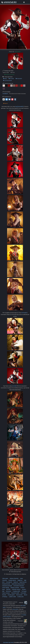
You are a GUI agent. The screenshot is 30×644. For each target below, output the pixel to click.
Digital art (20, 580)
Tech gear (24, 591)
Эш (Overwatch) (7, 81)
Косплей (11, 79)
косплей (14, 386)
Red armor (8, 591)
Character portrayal (7, 586)
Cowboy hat (20, 597)
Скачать (18, 52)
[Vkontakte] (9, 99)
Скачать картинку (9, 74)
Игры (5, 79)
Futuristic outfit (15, 593)
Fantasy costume (15, 588)
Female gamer (11, 595)
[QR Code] (4, 99)
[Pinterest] (12, 99)
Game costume (6, 593)
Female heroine (6, 584)
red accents (15, 609)
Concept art (9, 582)
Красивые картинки (8, 642)
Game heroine (23, 582)
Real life (8, 589)
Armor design (6, 588)
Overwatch (19, 79)
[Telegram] (7, 99)
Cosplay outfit (16, 591)
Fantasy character (14, 578)
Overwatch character (19, 586)
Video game (5, 578)
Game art (16, 582)
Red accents (19, 595)
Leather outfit (12, 597)
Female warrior (12, 580)
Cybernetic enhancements (18, 584)
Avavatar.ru (5, 94)
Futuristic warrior (16, 589)
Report (5, 103)
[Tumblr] (15, 99)
